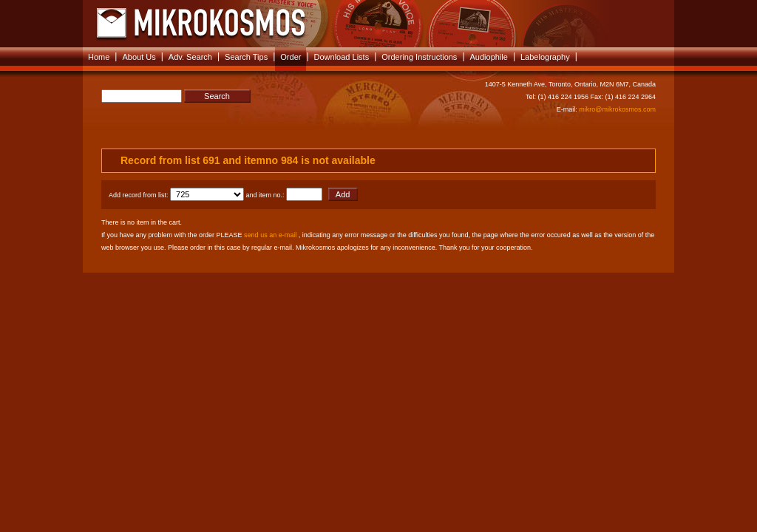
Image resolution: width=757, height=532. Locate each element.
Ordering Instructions (419, 57)
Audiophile (489, 57)
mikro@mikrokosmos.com (617, 109)
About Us (139, 57)
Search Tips (246, 57)
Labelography (545, 57)
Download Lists (342, 57)
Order (291, 57)
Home (99, 57)
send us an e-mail (270, 235)
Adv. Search (190, 57)
